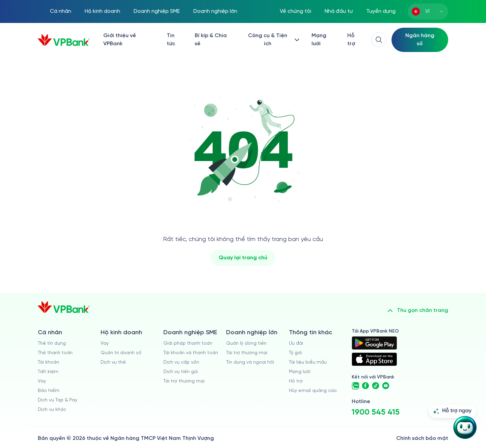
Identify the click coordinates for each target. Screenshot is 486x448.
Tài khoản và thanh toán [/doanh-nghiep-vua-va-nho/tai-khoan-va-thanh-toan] (191, 353)
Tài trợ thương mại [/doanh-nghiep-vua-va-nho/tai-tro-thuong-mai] (184, 381)
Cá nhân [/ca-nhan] (61, 11)
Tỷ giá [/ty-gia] (295, 353)
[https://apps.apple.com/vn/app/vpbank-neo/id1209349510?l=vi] (374, 359)
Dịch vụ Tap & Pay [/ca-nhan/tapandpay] (58, 400)
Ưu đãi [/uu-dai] (296, 344)
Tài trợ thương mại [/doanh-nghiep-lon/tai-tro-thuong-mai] (247, 353)
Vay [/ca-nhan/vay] (42, 381)
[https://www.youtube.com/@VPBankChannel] (386, 386)
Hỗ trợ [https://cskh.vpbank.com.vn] (296, 381)
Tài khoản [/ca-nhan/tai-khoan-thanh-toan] (48, 362)
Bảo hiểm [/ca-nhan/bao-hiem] (49, 391)
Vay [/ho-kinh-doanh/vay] (105, 344)
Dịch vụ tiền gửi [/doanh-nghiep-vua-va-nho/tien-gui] (181, 372)
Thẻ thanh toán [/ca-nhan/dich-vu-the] (55, 353)
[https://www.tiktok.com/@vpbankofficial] (376, 386)
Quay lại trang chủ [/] (243, 258)
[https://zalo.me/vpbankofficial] (355, 386)
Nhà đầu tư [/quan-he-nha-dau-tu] (339, 11)
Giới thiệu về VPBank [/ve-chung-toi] (120, 40)
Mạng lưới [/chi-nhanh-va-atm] (319, 40)
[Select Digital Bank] (420, 40)
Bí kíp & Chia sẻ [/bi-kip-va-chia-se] (211, 40)
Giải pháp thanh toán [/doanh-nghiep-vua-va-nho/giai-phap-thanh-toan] (188, 344)
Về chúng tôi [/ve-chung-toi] (295, 11)
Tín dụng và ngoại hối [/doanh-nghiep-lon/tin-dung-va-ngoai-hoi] (250, 362)
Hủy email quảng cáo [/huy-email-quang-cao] (313, 391)
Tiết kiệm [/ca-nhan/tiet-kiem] (48, 372)
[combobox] (428, 11)
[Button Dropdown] (272, 40)
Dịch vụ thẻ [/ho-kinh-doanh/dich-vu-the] (113, 362)
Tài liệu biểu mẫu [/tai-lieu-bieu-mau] (308, 362)
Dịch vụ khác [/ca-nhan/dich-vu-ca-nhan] (52, 410)
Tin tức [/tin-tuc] (171, 40)
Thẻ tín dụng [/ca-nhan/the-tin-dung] (52, 344)
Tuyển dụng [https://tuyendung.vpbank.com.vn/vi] (381, 11)
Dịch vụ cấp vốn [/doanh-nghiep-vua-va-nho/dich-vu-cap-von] (181, 362)
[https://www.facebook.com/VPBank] (366, 386)
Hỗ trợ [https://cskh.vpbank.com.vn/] (351, 40)
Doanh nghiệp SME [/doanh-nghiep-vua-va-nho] (157, 11)
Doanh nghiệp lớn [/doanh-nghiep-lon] (215, 11)
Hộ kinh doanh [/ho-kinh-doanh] (102, 11)
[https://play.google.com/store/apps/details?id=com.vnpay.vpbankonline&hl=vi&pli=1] (374, 343)
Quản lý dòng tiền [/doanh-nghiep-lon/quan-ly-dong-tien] (246, 344)
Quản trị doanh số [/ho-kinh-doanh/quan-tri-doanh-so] (121, 353)
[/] (64, 40)
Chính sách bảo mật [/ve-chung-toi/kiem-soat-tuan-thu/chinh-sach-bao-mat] (422, 438)
